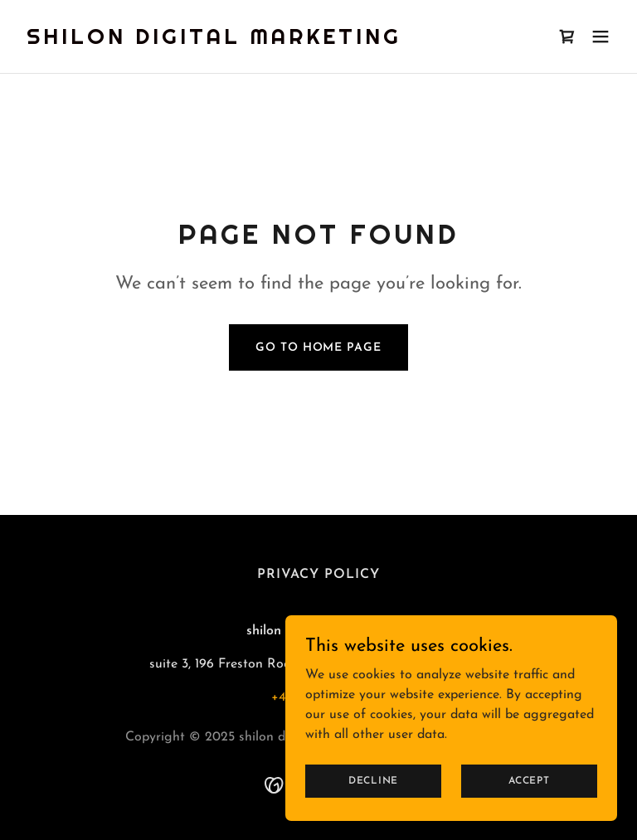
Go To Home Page (318, 348)
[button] (601, 36)
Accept (529, 804)
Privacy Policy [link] (318, 575)
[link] (214, 41)
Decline (373, 804)
